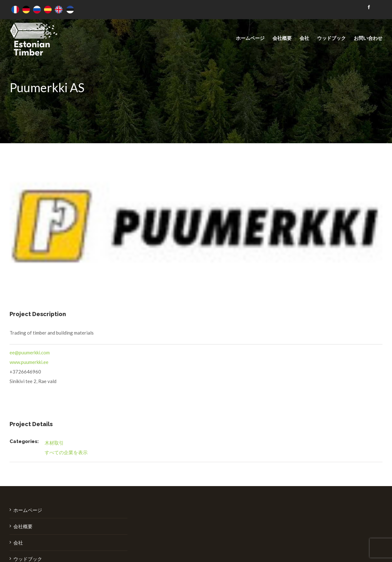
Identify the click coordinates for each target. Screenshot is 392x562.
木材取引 (54, 443)
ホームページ (28, 510)
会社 (18, 543)
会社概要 (23, 526)
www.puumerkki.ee (29, 362)
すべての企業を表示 (66, 452)
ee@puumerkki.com (30, 352)
